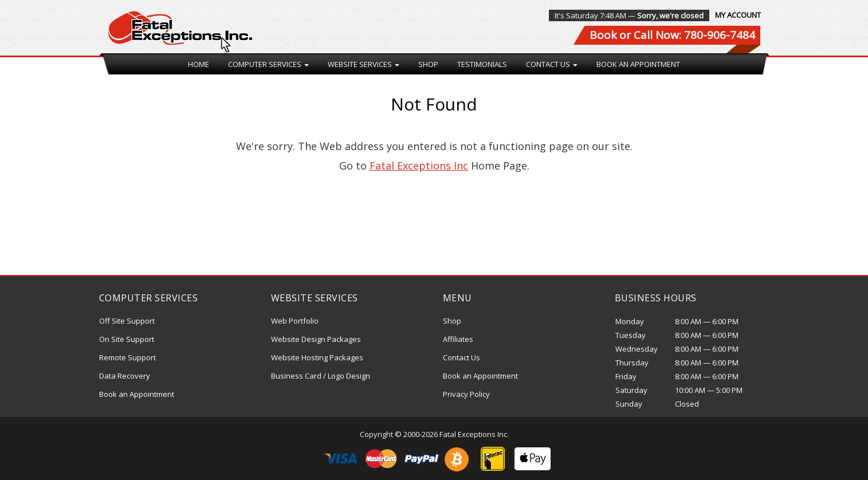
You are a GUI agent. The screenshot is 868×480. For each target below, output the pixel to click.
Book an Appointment (638, 64)
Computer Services (268, 64)
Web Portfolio (295, 321)
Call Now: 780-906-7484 (694, 35)
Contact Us (552, 64)
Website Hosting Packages (317, 357)
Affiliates (458, 339)
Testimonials (482, 64)
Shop (428, 64)
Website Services (364, 64)
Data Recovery (125, 376)
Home (199, 64)
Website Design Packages (316, 339)
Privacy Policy (466, 394)
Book (603, 35)
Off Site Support (127, 321)
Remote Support (127, 357)
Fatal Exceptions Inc (419, 166)
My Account (738, 15)
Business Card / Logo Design (321, 376)
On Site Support (127, 339)
